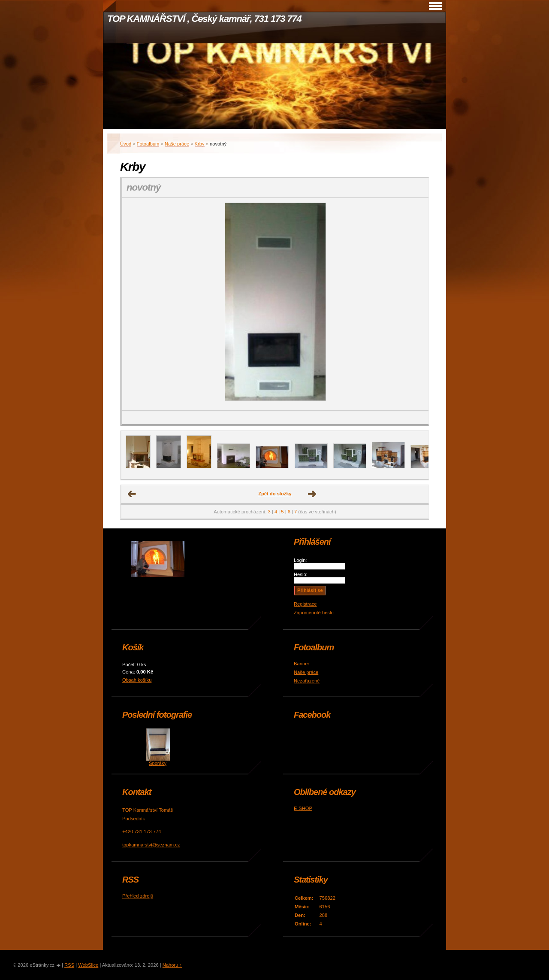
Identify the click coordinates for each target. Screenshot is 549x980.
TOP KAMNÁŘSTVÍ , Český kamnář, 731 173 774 (204, 19)
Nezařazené (307, 681)
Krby (200, 144)
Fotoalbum (148, 144)
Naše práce (177, 144)
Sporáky (158, 763)
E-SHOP (303, 808)
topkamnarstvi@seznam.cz (151, 845)
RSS (69, 965)
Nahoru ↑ (172, 965)
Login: (300, 560)
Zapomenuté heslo (314, 613)
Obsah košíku (137, 680)
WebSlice (88, 965)
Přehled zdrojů (138, 896)
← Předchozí (132, 494)
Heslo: (301, 574)
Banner (302, 664)
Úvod (126, 144)
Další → (312, 494)
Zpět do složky (275, 494)
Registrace (305, 604)
